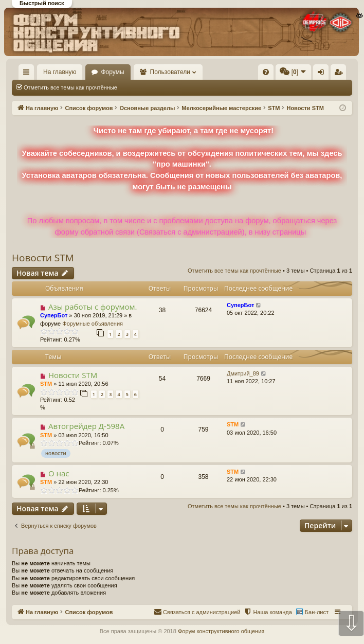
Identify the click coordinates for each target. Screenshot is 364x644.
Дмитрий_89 (243, 373)
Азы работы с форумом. (93, 307)
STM (46, 384)
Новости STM (43, 258)
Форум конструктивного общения (221, 631)
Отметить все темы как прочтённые (70, 87)
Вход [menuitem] (323, 74)
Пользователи (170, 72)
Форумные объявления (93, 324)
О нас (59, 473)
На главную (60, 72)
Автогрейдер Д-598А (86, 426)
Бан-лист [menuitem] (317, 612)
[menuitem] (266, 72)
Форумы (112, 72)
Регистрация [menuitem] (340, 74)
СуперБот (54, 315)
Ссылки (29, 74)
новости (56, 453)
